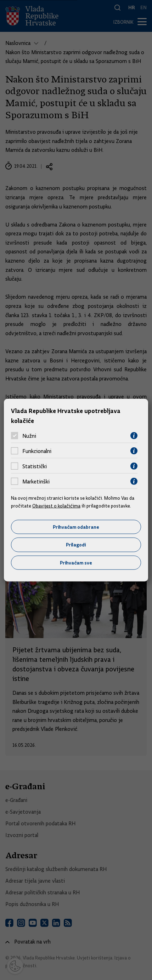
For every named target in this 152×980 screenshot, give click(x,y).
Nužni (29, 436)
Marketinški (36, 481)
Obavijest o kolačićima (56, 506)
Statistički (35, 466)
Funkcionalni (37, 451)
